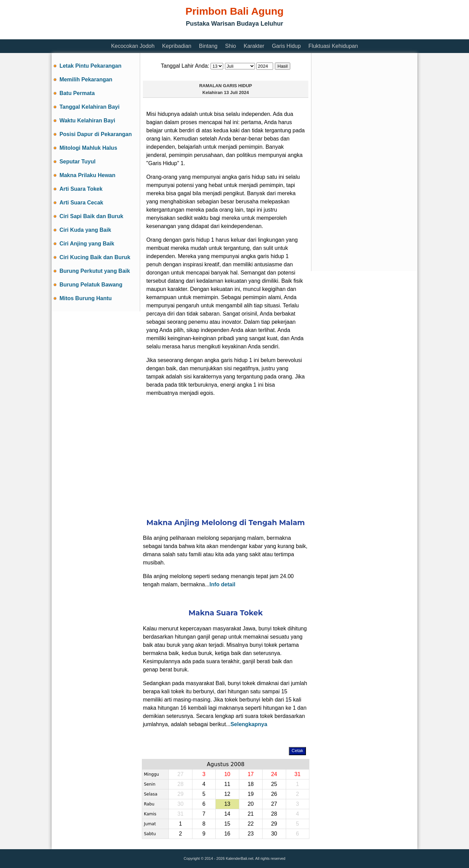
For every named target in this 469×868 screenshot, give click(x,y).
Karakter (254, 46)
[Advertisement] (176, 35)
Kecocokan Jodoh (133, 46)
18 (251, 784)
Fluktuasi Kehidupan (333, 46)
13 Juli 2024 (236, 92)
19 (251, 794)
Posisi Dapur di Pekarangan (96, 134)
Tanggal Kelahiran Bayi (90, 107)
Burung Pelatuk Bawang (91, 285)
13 (227, 804)
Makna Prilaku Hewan (88, 175)
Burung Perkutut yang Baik (95, 271)
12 (227, 794)
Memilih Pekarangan (86, 79)
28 (274, 814)
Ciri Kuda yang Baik (85, 230)
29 (274, 824)
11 (227, 784)
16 (227, 834)
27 (274, 804)
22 (251, 824)
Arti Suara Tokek (81, 189)
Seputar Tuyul (78, 162)
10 (227, 774)
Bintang (208, 46)
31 (297, 774)
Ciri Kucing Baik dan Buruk (95, 257)
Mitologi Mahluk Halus (88, 148)
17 (251, 774)
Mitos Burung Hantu (86, 298)
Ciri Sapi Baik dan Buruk (91, 216)
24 (274, 774)
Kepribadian (177, 46)
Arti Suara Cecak (81, 203)
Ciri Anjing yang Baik (87, 244)
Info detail (223, 584)
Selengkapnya (249, 724)
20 (251, 804)
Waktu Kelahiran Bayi (87, 121)
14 (227, 814)
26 (274, 794)
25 (274, 784)
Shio (230, 46)
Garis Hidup (286, 46)
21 (251, 814)
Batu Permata (77, 93)
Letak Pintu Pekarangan (90, 66)
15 (227, 824)
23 (251, 834)
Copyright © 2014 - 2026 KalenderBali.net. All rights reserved (234, 858)
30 (274, 834)
